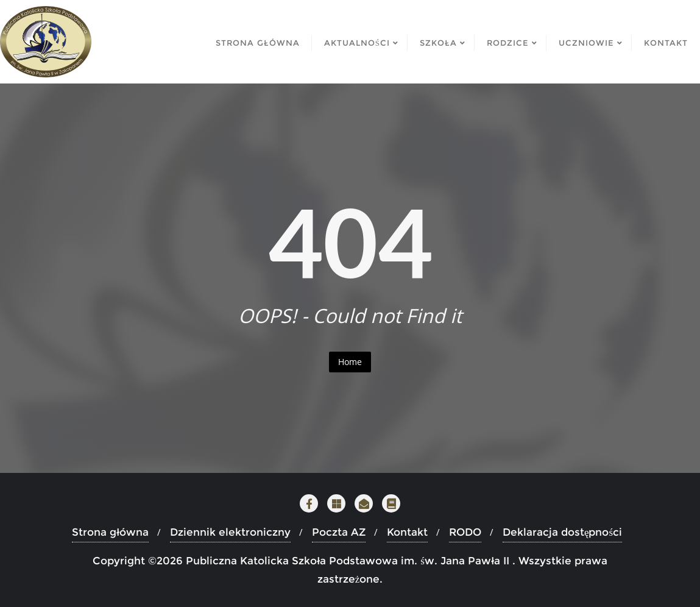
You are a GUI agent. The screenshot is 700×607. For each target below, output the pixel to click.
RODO (465, 532)
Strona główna (110, 532)
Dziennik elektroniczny (230, 532)
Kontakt (407, 532)
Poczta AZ (339, 532)
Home (350, 362)
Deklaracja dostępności (562, 532)
